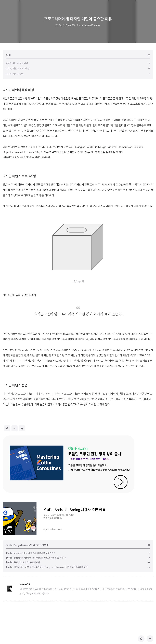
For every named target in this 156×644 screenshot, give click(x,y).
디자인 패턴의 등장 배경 (18, 137)
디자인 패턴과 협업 (15, 432)
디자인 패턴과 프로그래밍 (19, 223)
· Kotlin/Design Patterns (88, 25)
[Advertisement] (78, 108)
